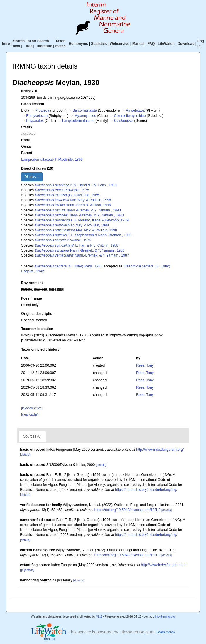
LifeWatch (166, 44)
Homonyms (78, 44)
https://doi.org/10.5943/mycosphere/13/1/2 (128, 510)
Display (32, 177)
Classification (33, 104)
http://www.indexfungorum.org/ (160, 450)
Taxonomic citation (37, 329)
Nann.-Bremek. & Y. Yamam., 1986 (80, 250)
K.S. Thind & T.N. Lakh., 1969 (76, 185)
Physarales (35, 121)
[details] (25, 455)
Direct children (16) (37, 168)
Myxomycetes (85, 116)
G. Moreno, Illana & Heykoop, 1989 (82, 220)
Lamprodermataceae (78, 121)
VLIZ (99, 617)
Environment (32, 283)
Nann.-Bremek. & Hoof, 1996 (73, 205)
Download (186, 44)
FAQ (151, 44)
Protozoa (42, 110)
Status (27, 127)
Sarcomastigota (85, 110)
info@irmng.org (165, 617)
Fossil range (32, 298)
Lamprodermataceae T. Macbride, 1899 (52, 160)
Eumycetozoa (37, 116)
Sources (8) (32, 436)
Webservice (120, 44)
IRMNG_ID (30, 91)
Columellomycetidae (130, 116)
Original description (38, 314)
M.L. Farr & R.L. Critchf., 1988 (76, 245)
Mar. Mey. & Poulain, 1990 (76, 230)
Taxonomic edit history (40, 349)
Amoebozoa (135, 110)
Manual (138, 44)
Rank (25, 140)
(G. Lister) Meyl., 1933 (69, 266)
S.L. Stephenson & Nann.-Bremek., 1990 (83, 235)
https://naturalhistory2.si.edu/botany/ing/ (146, 490)
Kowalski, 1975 (62, 190)
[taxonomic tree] (32, 408)
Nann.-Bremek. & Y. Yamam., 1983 (79, 215)
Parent (27, 153)
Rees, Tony (145, 365)
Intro (6, 44)
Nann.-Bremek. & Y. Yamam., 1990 (78, 210)
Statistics (99, 44)
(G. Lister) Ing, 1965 (67, 195)
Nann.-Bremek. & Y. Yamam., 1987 (82, 255)
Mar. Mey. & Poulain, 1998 (73, 200)
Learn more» (166, 632)
